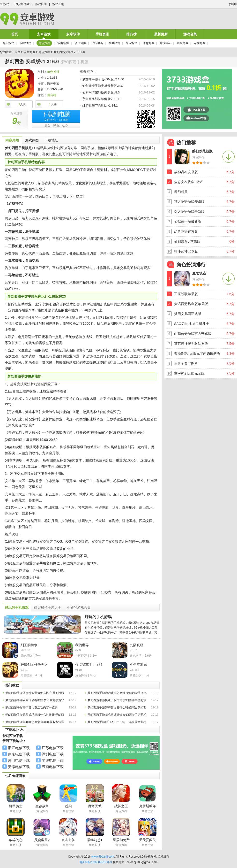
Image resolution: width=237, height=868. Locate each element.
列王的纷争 (29, 645)
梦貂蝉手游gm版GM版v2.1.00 (103, 79)
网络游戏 (183, 43)
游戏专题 (58, 4)
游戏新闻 (41, 4)
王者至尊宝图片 (186, 363)
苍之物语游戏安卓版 (189, 202)
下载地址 (51, 140)
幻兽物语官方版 (186, 231)
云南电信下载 (53, 767)
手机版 (233, 4)
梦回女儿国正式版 (188, 314)
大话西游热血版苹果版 (191, 304)
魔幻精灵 (181, 192)
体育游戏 (148, 43)
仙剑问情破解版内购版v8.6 (101, 92)
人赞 (22, 104)
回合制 (52, 95)
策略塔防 (63, 43)
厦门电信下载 (19, 760)
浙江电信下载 (19, 748)
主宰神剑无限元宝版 (189, 373)
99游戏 (4, 4)
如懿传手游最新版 (188, 222)
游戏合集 (190, 34)
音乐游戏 (131, 43)
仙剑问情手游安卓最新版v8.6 (103, 86)
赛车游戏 (8, 43)
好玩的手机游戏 (98, 617)
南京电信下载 (19, 754)
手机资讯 (102, 34)
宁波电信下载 (53, 760)
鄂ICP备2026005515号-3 (96, 862)
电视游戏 (200, 43)
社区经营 (114, 43)
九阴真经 (137, 645)
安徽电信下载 (19, 767)
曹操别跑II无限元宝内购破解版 (197, 353)
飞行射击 (97, 43)
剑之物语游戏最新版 (189, 212)
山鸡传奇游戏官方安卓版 (193, 334)
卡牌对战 (25, 43)
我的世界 (82, 645)
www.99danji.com (103, 857)
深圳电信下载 (53, 754)
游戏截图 (32, 140)
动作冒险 (80, 43)
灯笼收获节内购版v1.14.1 (100, 105)
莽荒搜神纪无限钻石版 (191, 344)
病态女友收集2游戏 (189, 182)
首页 (15, 34)
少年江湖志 (138, 665)
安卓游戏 (44, 34)
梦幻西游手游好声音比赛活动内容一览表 (31, 707)
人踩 (53, 104)
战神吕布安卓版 (186, 172)
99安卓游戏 (22, 4)
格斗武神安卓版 (186, 251)
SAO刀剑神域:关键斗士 (192, 324)
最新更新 (161, 34)
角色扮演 (44, 43)
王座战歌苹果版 (186, 294)
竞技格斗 (165, 43)
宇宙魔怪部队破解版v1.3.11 (102, 99)
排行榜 (132, 34)
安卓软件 (73, 34)
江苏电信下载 (53, 748)
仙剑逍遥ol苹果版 (187, 241)
